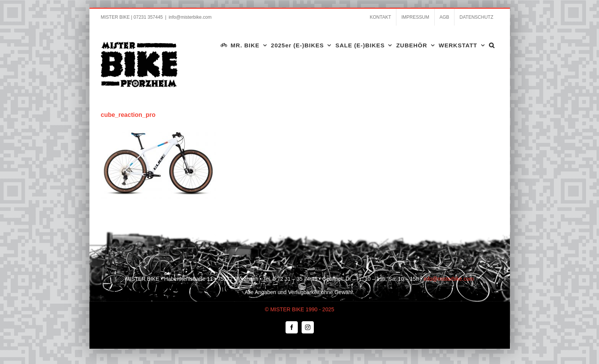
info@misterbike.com (190, 17)
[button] (492, 45)
